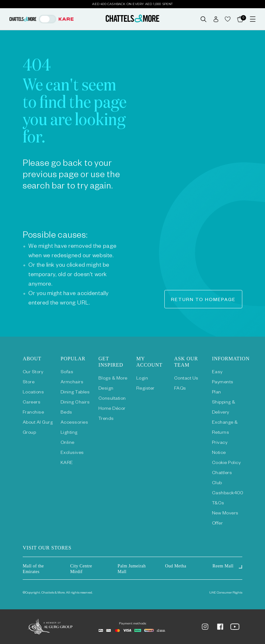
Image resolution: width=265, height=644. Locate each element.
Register (145, 389)
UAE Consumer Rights (226, 593)
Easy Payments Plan (223, 383)
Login (142, 379)
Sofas (67, 373)
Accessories (74, 423)
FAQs (180, 389)
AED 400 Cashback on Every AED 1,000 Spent (132, 4)
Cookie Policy (226, 463)
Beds (66, 413)
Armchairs (72, 383)
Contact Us (186, 379)
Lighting (69, 433)
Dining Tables (75, 393)
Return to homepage (203, 300)
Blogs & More (113, 379)
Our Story (33, 373)
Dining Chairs (75, 403)
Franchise (33, 413)
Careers (32, 403)
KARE (67, 463)
